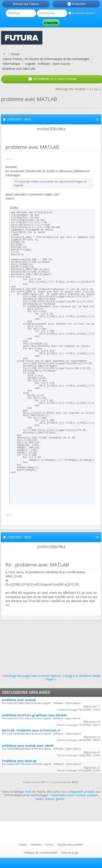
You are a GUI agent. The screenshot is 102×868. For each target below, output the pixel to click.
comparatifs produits (81, 792)
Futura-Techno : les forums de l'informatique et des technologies (46, 59)
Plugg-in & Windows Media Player (73, 677)
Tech (28, 792)
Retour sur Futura (26, 4)
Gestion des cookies (70, 844)
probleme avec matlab (19, 700)
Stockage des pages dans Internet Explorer (33, 676)
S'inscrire (76, 4)
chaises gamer (55, 799)
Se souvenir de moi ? (82, 13)
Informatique (11, 64)
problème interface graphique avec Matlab (34, 715)
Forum (15, 54)
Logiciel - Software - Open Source (47, 64)
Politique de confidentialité (41, 853)
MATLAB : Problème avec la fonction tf (31, 730)
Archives (36, 844)
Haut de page (70, 853)
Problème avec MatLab (19, 761)
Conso (49, 844)
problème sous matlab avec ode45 (28, 746)
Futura (23, 844)
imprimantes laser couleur (68, 795)
